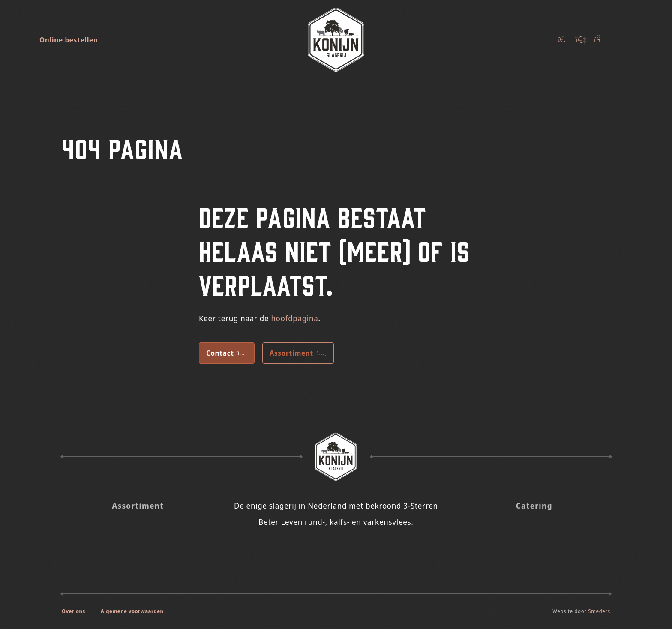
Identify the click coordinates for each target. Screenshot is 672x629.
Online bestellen (69, 40)
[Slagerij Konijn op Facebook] (348, 550)
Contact (227, 353)
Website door (581, 611)
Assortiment (298, 353)
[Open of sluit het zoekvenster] (562, 40)
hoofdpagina (294, 318)
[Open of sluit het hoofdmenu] (624, 40)
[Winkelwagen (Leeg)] (600, 40)
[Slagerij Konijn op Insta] (324, 550)
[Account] (581, 40)
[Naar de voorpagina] (336, 40)
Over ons (73, 611)
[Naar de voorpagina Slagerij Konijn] (336, 457)
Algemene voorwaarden (132, 611)
